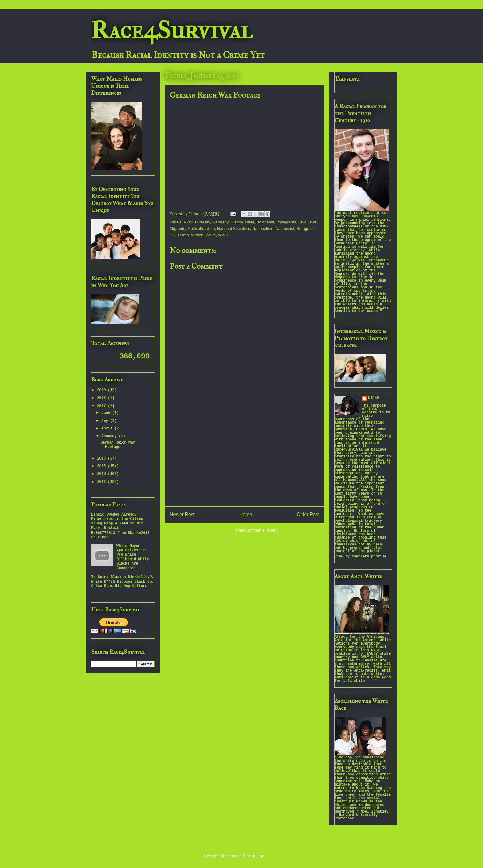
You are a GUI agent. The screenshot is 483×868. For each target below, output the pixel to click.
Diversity (203, 222)
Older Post (308, 514)
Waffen (197, 235)
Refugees (305, 229)
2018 (102, 398)
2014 (102, 474)
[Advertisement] (245, 458)
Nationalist (285, 229)
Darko (373, 398)
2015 (102, 466)
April (108, 429)
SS (172, 235)
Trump (183, 235)
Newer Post (182, 514)
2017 (102, 406)
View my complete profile (360, 557)
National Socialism (234, 229)
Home (246, 514)
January (110, 436)
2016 (102, 459)
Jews (312, 222)
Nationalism (263, 229)
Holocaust (265, 222)
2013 (102, 482)
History (237, 222)
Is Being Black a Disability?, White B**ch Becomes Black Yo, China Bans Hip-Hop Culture (122, 582)
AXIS (188, 222)
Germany (220, 222)
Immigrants (286, 222)
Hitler (250, 222)
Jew (302, 222)
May (106, 421)
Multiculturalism (201, 229)
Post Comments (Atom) (257, 530)
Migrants (177, 229)
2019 (102, 390)
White (211, 235)
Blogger (272, 856)
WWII (223, 235)
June (107, 413)
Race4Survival (172, 30)
